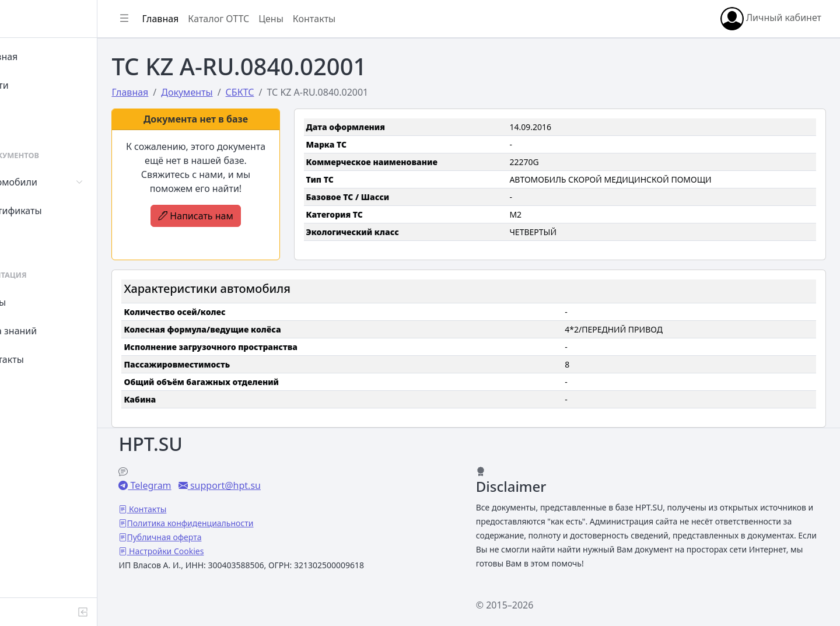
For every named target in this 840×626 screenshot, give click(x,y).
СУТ (32, 239)
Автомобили (51, 182)
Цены (36, 302)
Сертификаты (54, 211)
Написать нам (241, 216)
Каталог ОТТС (270, 19)
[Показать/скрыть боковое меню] (176, 19)
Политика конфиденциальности (242, 523)
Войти (37, 85)
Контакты (45, 359)
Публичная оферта (216, 537)
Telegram (201, 485)
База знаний (51, 331)
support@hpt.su (276, 485)
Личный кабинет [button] (771, 19)
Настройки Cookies (217, 551)
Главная (42, 57)
